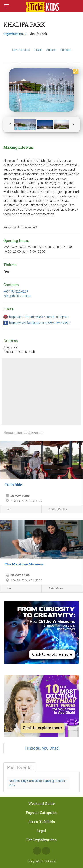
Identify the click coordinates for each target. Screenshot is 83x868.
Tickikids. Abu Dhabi (42, 748)
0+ (7, 510)
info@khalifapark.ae (17, 296)
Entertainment (55, 509)
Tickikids (50, 861)
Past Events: (20, 767)
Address (51, 46)
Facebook (37, 851)
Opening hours (21, 47)
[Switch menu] (6, 6)
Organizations (14, 34)
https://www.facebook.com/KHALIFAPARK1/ (40, 323)
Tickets (38, 46)
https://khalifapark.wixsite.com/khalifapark (39, 317)
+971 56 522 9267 (16, 291)
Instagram (46, 851)
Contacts (66, 47)
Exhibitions (54, 589)
